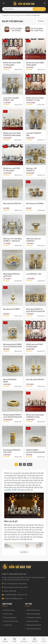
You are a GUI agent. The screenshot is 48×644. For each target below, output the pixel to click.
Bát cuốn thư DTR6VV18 (12, 204)
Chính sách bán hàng (33, 614)
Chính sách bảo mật (32, 610)
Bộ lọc (41, 21)
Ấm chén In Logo (8, 610)
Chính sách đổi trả (32, 621)
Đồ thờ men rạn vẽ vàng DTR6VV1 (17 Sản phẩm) (35, 100)
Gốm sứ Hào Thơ (14, 490)
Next (30, 464)
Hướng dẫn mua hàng (33, 618)
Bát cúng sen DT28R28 (35, 204)
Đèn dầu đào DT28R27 (12, 309)
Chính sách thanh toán (33, 625)
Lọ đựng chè (7, 625)
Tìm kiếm (39, 9)
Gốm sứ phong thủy (9, 618)
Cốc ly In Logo (7, 614)
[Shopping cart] (45, 3)
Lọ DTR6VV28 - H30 (34, 274)
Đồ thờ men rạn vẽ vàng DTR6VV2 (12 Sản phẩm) (35, 417)
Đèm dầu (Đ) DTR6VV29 (35, 380)
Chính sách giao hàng (33, 629)
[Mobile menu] (3, 3)
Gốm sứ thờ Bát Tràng (10, 621)
